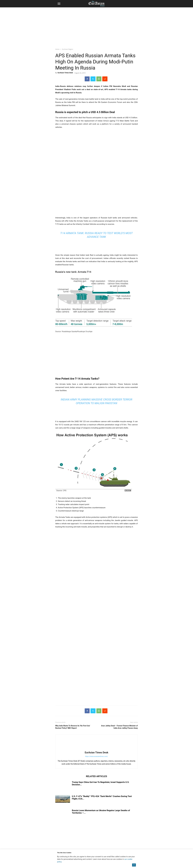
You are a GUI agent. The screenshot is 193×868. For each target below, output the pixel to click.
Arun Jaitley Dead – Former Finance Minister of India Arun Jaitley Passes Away (119, 727)
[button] (59, 4)
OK (134, 865)
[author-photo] (96, 749)
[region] (96, 26)
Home (57, 49)
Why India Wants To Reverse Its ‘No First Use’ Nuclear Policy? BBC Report (73, 727)
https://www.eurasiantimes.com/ (97, 756)
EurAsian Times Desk (65, 73)
